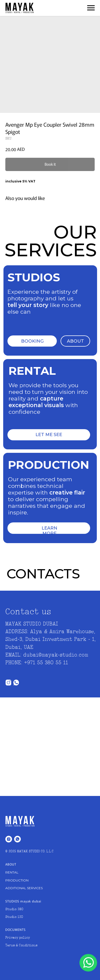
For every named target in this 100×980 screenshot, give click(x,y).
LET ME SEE (49, 434)
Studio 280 (14, 909)
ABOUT (75, 341)
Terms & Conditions (21, 945)
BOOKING (32, 341)
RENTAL (12, 872)
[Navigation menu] (91, 8)
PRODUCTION (17, 880)
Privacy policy (18, 938)
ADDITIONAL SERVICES (24, 888)
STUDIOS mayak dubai (23, 901)
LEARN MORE (49, 531)
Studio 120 (14, 917)
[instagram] (9, 839)
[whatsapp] (17, 839)
